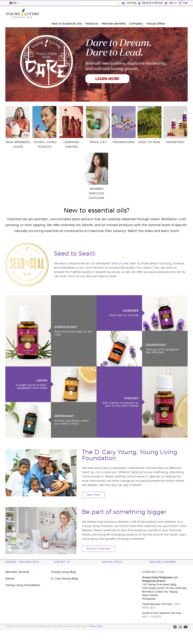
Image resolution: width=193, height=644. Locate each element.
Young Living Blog (63, 572)
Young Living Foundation (23, 585)
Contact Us (62, 562)
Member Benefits (137, 13)
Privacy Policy (96, 626)
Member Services (17, 572)
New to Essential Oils (93, 13)
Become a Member (151, 3)
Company (159, 13)
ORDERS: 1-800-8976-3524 (22, 562)
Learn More (93, 495)
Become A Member (98, 549)
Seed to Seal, (120, 263)
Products (117, 13)
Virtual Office (177, 13)
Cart (183, 3)
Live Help (129, 3)
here (78, 276)
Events (10, 579)
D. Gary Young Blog (64, 579)
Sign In (171, 3)
